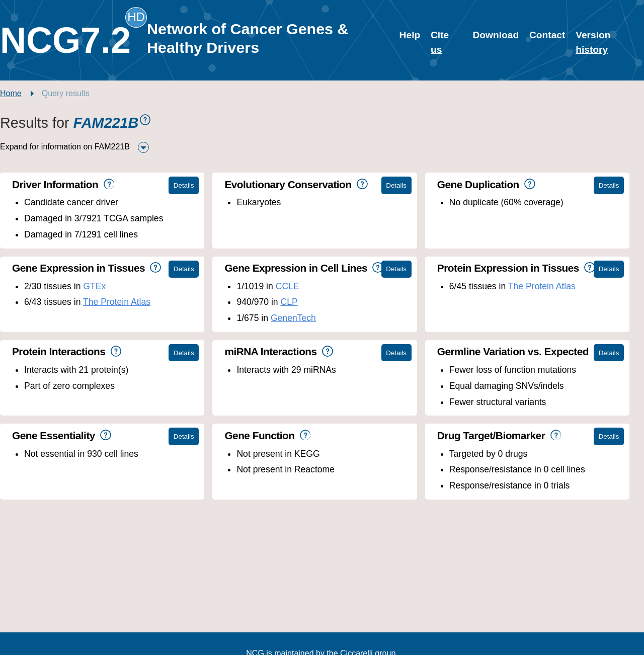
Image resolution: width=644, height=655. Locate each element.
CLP (289, 302)
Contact (547, 35)
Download (496, 35)
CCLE (288, 286)
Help (410, 35)
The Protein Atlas (117, 302)
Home (11, 93)
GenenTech (293, 318)
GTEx (94, 286)
